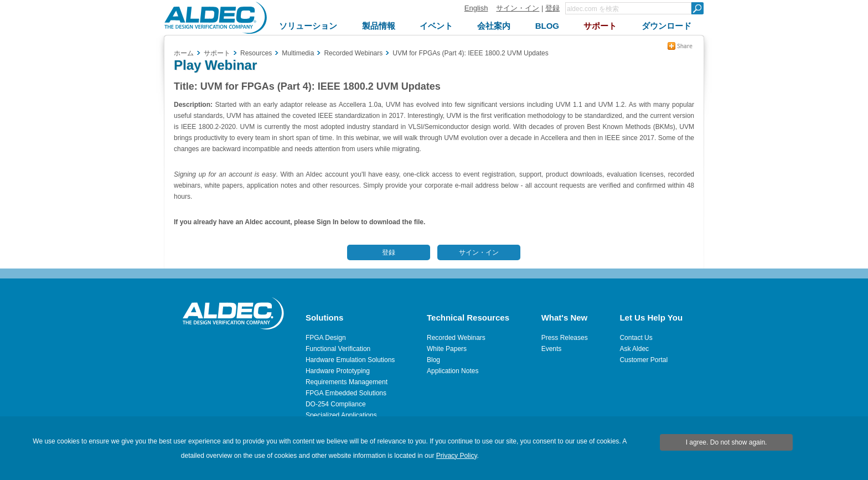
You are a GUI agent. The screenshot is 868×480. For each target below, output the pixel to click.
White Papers (447, 349)
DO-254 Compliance (336, 404)
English (476, 8)
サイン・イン (518, 8)
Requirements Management (347, 382)
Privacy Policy (457, 456)
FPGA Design (326, 338)
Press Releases (565, 338)
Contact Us (636, 338)
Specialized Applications (341, 415)
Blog (433, 360)
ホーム (184, 53)
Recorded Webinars (456, 338)
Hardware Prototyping (338, 371)
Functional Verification (338, 349)
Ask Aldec (634, 349)
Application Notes (453, 371)
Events (552, 349)
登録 (552, 8)
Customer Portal (644, 360)
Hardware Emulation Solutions (350, 360)
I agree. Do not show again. (727, 442)
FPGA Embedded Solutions (346, 393)
